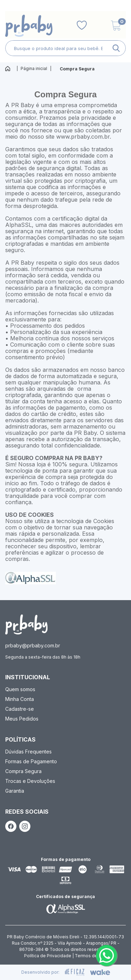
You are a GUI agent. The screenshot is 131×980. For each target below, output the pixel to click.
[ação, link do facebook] (11, 826)
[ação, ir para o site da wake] (100, 972)
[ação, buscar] (116, 48)
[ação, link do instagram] (25, 826)
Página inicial (34, 68)
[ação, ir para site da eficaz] (75, 972)
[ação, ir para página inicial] (26, 624)
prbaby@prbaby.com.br (33, 645)
